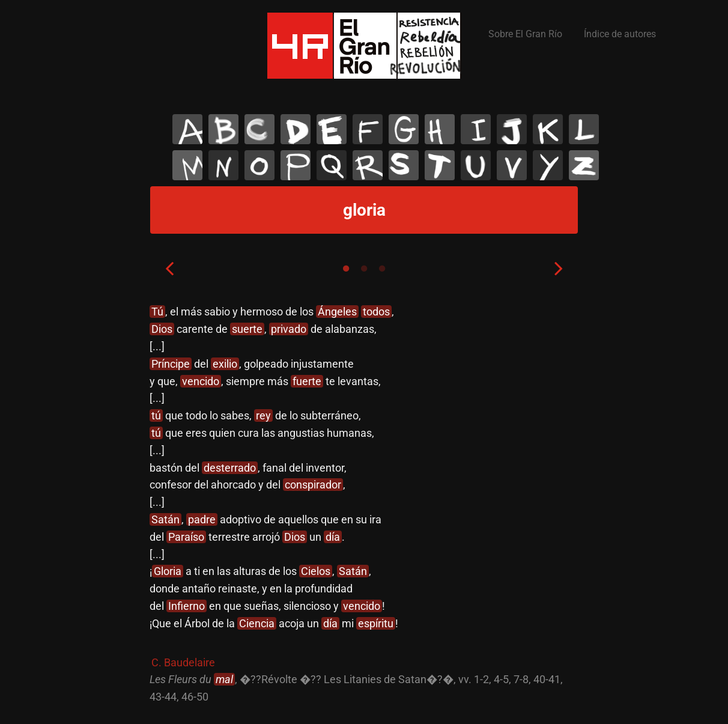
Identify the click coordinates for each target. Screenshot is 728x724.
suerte (247, 329)
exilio (225, 364)
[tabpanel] (364, 505)
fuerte (307, 381)
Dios (162, 329)
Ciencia (257, 623)
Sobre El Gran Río (525, 34)
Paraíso (186, 537)
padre (202, 519)
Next (559, 268)
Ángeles (337, 312)
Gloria (168, 571)
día (333, 537)
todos (376, 312)
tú (156, 415)
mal (224, 679)
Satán (165, 519)
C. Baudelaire (183, 662)
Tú (157, 312)
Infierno (187, 606)
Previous (169, 268)
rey (263, 415)
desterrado (230, 468)
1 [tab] (346, 269)
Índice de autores (620, 34)
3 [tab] (382, 269)
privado (289, 329)
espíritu (376, 623)
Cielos (316, 571)
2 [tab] (364, 269)
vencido (201, 381)
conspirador (313, 485)
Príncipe (171, 364)
